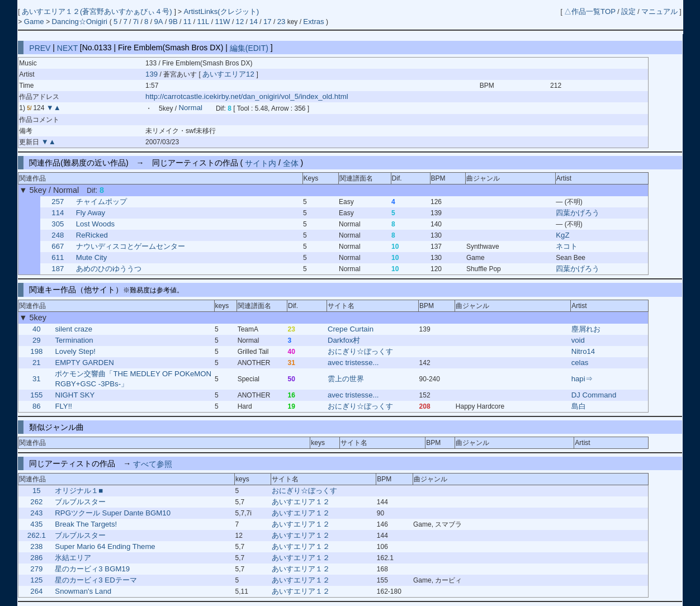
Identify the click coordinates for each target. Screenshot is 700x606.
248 (58, 235)
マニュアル (659, 11)
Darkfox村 (344, 340)
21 (37, 363)
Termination (74, 340)
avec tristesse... (353, 363)
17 (268, 22)
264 (36, 591)
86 (37, 406)
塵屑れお (586, 329)
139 (152, 74)
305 (58, 224)
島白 (579, 406)
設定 (628, 11)
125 (36, 580)
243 (36, 513)
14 (254, 22)
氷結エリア (73, 558)
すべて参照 (153, 463)
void (578, 340)
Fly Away (91, 213)
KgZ (562, 235)
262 (36, 502)
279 (36, 569)
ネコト (567, 246)
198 (36, 351)
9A (158, 22)
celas (580, 363)
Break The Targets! (86, 524)
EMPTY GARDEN (84, 363)
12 (240, 22)
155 (36, 395)
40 (37, 329)
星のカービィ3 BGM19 (92, 569)
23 (282, 22)
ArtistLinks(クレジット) (221, 11)
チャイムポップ (101, 202)
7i (136, 22)
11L (203, 22)
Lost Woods (95, 224)
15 (37, 491)
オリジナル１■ (79, 491)
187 (58, 269)
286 (36, 558)
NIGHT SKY (75, 395)
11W (222, 22)
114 (58, 213)
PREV (40, 48)
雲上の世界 (346, 379)
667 (58, 246)
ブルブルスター (80, 502)
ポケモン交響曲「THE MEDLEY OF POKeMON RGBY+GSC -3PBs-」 (133, 379)
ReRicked (92, 235)
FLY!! (63, 406)
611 (58, 257)
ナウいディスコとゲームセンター (131, 246)
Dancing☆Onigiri (81, 22)
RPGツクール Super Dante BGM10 (113, 513)
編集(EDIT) (249, 48)
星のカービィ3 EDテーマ (96, 580)
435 (36, 524)
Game (35, 22)
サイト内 (261, 163)
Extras (313, 22)
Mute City (92, 257)
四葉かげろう (578, 213)
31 (37, 379)
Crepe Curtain (351, 329)
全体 (291, 163)
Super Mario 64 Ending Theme (105, 546)
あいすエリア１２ (301, 502)
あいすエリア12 (229, 74)
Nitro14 (583, 351)
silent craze (74, 329)
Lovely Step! (75, 351)
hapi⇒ (582, 379)
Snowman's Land (83, 591)
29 (37, 340)
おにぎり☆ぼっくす (360, 351)
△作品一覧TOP (590, 11)
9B (173, 22)
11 (188, 22)
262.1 (37, 535)
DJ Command (594, 395)
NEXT (67, 48)
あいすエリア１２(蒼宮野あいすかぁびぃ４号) (98, 11)
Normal (190, 108)
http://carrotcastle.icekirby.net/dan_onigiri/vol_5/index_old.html (247, 96)
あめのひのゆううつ (109, 269)
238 (36, 546)
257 (58, 202)
